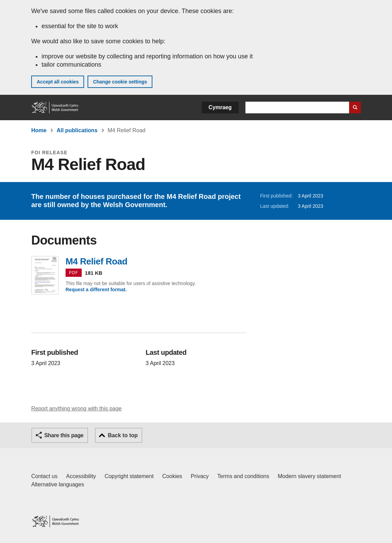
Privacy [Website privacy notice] (200, 476)
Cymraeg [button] (220, 107)
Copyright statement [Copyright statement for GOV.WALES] (129, 476)
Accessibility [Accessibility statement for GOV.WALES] (81, 476)
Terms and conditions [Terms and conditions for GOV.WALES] (243, 476)
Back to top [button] (123, 435)
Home (39, 130)
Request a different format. (96, 290)
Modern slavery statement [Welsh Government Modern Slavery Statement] (309, 476)
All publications (77, 130)
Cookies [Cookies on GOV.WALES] (172, 476)
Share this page (64, 435)
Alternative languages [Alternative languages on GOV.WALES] (58, 484)
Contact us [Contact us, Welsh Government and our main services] (44, 476)
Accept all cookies (58, 82)
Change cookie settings (120, 82)
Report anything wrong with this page (76, 409)
